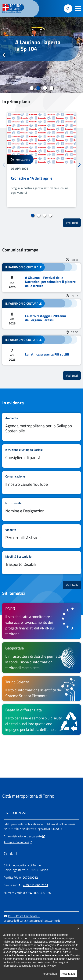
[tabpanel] (41, 55)
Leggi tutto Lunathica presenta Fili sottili (41, 350)
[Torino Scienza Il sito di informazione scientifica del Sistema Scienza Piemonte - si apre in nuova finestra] (41, 689)
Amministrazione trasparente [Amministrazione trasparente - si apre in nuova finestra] (23, 836)
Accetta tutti (69, 974)
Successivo (79, 55)
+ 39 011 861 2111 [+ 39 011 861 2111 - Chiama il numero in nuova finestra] (33, 885)
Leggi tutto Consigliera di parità (41, 456)
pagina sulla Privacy (44, 966)
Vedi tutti (73, 223)
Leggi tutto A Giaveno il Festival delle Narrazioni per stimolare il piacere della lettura (41, 278)
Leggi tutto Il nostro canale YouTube (41, 483)
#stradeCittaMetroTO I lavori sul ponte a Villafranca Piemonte (40, 49)
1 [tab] (32, 88)
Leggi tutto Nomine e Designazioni (41, 509)
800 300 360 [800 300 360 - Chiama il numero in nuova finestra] (40, 893)
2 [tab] (38, 88)
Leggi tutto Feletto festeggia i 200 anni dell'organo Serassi (41, 314)
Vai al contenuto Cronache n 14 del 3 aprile (41, 160)
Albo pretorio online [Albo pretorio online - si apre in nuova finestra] (16, 842)
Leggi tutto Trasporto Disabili (41, 563)
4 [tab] (51, 88)
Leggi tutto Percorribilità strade (41, 536)
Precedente (4, 55)
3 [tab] (45, 88)
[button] (78, 9)
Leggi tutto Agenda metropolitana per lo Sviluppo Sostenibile (41, 427)
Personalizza (49, 974)
